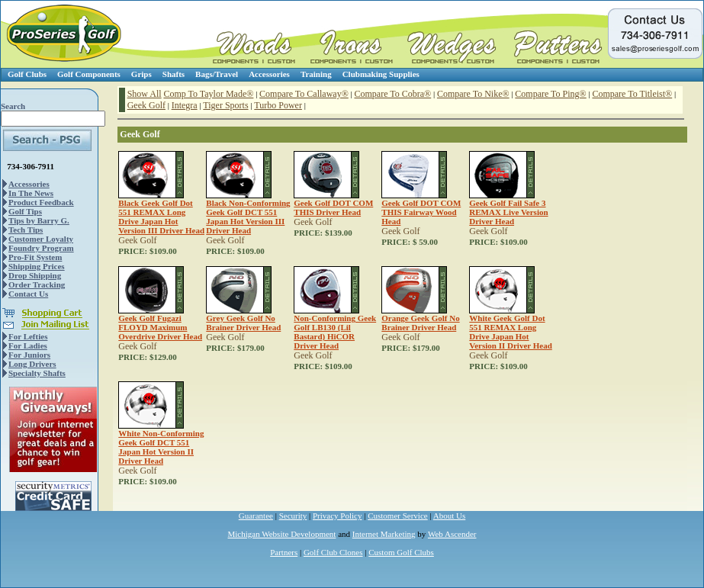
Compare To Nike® (473, 94)
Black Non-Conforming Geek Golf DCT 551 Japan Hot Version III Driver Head (248, 217)
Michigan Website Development (282, 534)
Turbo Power (278, 105)
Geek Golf (146, 105)
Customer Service (398, 516)
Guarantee (256, 516)
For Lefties (28, 336)
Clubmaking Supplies (381, 74)
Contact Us (28, 294)
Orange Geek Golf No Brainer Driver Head (420, 323)
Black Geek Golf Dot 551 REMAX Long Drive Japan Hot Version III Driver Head (161, 217)
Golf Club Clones (333, 552)
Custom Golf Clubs (401, 552)
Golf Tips (25, 211)
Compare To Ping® (550, 94)
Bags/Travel (217, 74)
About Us (449, 516)
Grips (141, 74)
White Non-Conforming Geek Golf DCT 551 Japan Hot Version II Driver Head (161, 447)
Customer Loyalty (41, 239)
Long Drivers (32, 364)
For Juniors (29, 355)
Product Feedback (41, 202)
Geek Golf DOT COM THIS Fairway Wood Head (421, 212)
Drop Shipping (35, 275)
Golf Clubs (27, 74)
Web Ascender (452, 534)
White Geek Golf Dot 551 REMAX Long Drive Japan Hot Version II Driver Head (510, 332)
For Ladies (28, 345)
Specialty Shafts (37, 373)
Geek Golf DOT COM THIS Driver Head (333, 207)
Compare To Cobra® (393, 94)
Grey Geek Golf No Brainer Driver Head (243, 323)
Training (316, 74)
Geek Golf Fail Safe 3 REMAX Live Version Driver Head (508, 212)
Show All (145, 94)
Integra (185, 105)
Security (293, 516)
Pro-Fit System (35, 257)
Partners (284, 552)
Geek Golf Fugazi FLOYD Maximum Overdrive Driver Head (160, 327)
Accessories (269, 74)
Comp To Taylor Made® (208, 94)
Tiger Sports (225, 105)
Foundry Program (41, 248)
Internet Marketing (384, 534)
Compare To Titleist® (632, 94)
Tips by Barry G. (39, 220)
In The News (31, 193)
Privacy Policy (337, 516)
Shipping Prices (37, 266)
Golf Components (89, 74)
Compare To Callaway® (304, 94)
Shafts (174, 74)
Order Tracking (37, 284)
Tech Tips (26, 230)
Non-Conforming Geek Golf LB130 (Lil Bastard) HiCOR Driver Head (335, 332)
